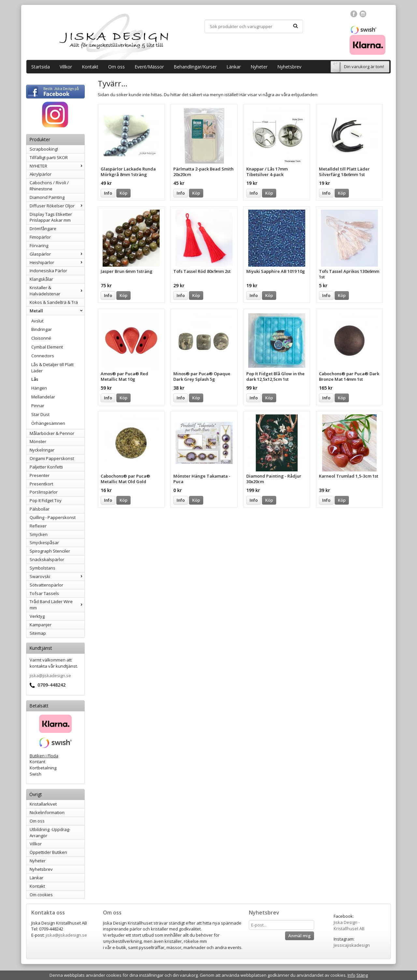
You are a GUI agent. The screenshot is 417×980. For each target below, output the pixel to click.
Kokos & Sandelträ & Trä (54, 302)
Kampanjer (41, 625)
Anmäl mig (300, 936)
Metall (57, 311)
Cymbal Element (47, 347)
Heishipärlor (57, 262)
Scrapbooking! (44, 149)
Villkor (66, 67)
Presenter (40, 475)
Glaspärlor (57, 254)
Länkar (234, 67)
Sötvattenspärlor (46, 585)
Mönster (38, 441)
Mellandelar (43, 397)
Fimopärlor (40, 237)
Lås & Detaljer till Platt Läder (52, 368)
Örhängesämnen (48, 423)
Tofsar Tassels (44, 593)
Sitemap (38, 633)
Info (108, 193)
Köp (123, 193)
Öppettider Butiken (48, 852)
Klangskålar (41, 279)
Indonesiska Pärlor (48, 271)
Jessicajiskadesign (352, 945)
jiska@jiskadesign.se (50, 676)
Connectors (43, 356)
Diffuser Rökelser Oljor (57, 206)
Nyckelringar (42, 450)
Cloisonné (41, 338)
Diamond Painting (47, 197)
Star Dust (40, 414)
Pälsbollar (40, 509)
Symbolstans (43, 568)
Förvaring (39, 245)
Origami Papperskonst (52, 458)
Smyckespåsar (44, 542)
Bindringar (42, 329)
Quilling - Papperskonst (53, 517)
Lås (35, 379)
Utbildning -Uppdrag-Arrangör (50, 832)
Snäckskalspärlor (47, 559)
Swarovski (57, 576)
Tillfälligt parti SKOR (49, 157)
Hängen (39, 388)
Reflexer (38, 526)
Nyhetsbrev (289, 67)
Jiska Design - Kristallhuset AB (349, 925)
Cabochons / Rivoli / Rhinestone (49, 186)
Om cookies (41, 895)
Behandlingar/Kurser (195, 67)
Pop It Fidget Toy (46, 500)
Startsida (41, 67)
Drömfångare (43, 229)
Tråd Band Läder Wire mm (57, 605)
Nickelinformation (47, 812)
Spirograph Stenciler (50, 551)
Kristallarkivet (43, 804)
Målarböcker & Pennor (52, 433)
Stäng (362, 975)
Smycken (39, 534)
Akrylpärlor (41, 174)
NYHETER (57, 166)
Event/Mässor (149, 67)
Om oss (116, 67)
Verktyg (37, 616)
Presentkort (41, 484)
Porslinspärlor (44, 492)
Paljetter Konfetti (46, 467)
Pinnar (38, 406)
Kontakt (90, 67)
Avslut (37, 321)
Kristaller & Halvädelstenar (57, 291)
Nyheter (259, 67)
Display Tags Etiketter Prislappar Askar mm (51, 217)
